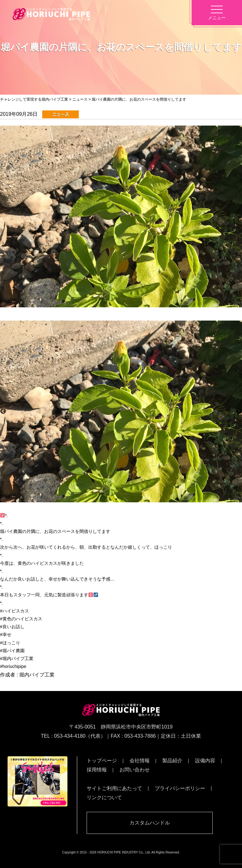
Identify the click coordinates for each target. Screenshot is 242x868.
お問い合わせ (135, 770)
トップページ (102, 761)
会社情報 (140, 761)
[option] (121, 411)
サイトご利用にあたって (114, 788)
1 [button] (116, 499)
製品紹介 (172, 761)
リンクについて (104, 797)
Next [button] (239, 411)
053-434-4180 (70, 736)
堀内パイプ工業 (37, 675)
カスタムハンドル (150, 823)
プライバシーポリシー (180, 788)
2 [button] (126, 499)
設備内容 (205, 761)
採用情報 (97, 770)
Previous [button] (3, 411)
